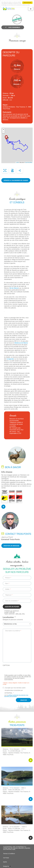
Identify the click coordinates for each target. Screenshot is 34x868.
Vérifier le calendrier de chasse (16, 180)
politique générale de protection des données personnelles (16, 696)
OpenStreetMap (29, 162)
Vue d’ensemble (13, 27)
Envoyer (24, 700)
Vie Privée (6, 858)
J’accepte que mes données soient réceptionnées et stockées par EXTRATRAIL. (15, 690)
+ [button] (3, 130)
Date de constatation (12, 601)
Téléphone (8, 595)
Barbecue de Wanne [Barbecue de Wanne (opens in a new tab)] (21, 343)
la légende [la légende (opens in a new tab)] (10, 359)
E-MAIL (7, 589)
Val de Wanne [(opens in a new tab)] (14, 288)
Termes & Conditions (9, 854)
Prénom (8, 578)
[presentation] (17, 671)
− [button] (3, 132)
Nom (7, 583)
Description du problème (13, 631)
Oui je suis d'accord (27, 3)
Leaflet (17, 162)
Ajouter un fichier (12, 607)
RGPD (5, 862)
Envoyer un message (11, 546)
